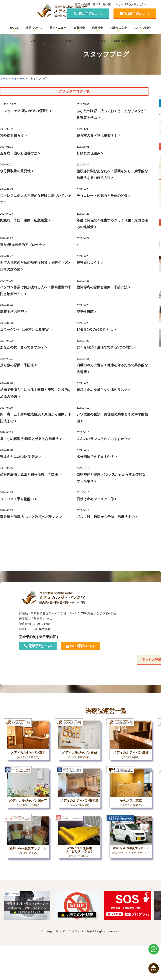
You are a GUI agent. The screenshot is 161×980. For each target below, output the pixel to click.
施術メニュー (58, 28)
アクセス (69, 41)
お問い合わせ (122, 41)
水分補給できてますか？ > (97, 457)
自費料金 (79, 28)
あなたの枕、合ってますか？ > (24, 347)
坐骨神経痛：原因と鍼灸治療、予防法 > (30, 474)
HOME (14, 28)
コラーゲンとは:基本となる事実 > (26, 330)
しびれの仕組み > (90, 153)
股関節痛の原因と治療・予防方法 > (104, 287)
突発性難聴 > (87, 312)
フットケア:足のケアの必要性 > (28, 111)
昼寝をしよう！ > (90, 263)
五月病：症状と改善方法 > (20, 153)
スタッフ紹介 (143, 28)
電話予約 (88, 13)
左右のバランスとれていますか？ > (104, 439)
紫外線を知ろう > (13, 135)
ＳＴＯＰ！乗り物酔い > (18, 499)
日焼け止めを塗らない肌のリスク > (104, 390)
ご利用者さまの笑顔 (43, 41)
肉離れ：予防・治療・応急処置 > (25, 220)
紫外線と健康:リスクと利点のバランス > (31, 517)
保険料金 (98, 28)
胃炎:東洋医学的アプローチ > (22, 245)
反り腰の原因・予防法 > (18, 365)
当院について (34, 28)
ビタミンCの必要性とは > (96, 330)
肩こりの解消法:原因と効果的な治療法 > (31, 439)
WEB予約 (135, 13)
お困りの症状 (119, 28)
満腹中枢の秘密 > (13, 312)
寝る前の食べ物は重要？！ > (98, 135)
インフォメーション (94, 41)
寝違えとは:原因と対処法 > (21, 457)
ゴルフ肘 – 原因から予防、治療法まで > (107, 517)
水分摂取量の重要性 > (17, 171)
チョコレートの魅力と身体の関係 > (104, 196)
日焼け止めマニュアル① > (97, 499)
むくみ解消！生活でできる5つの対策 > (106, 347)
